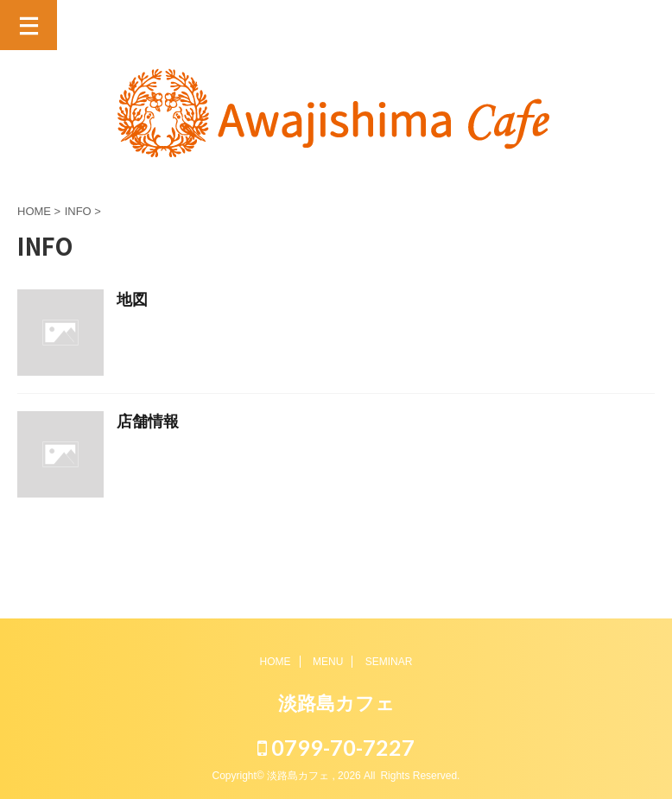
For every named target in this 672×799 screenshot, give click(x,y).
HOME (276, 662)
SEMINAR (389, 662)
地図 (132, 301)
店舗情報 (148, 422)
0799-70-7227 (336, 747)
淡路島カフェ (336, 704)
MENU (328, 662)
